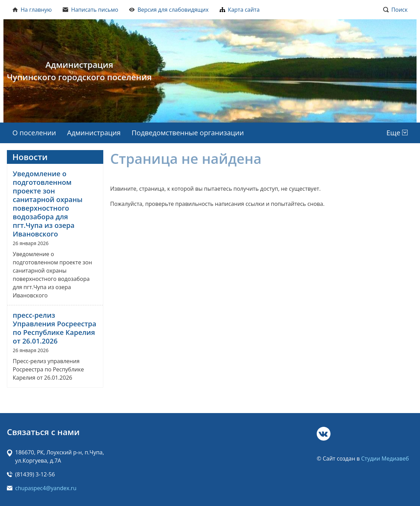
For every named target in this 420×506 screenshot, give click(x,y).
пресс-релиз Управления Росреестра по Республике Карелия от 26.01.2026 (55, 328)
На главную (32, 10)
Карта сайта (240, 10)
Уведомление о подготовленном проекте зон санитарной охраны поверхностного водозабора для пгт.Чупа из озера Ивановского (48, 204)
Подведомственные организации (188, 133)
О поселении (34, 133)
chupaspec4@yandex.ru (46, 488)
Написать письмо (90, 10)
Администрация (94, 133)
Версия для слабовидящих (169, 10)
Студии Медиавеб (385, 458)
